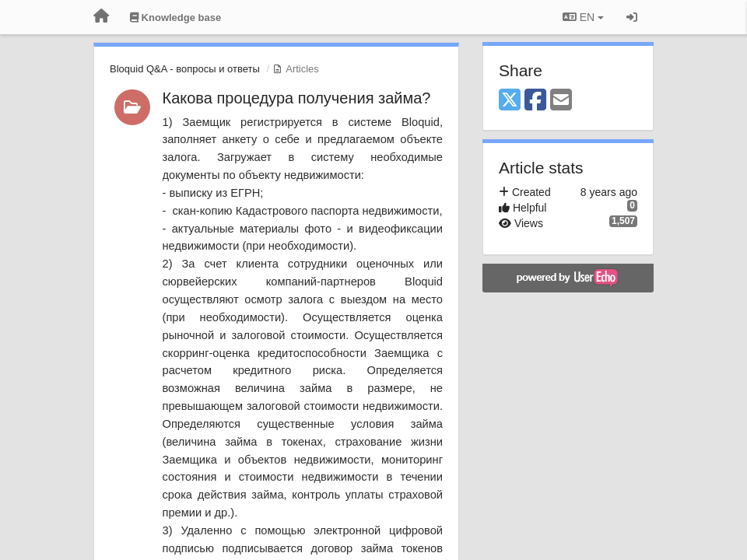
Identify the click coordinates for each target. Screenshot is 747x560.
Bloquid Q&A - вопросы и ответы (185, 69)
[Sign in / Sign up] (632, 17)
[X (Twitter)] (510, 101)
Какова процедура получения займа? (297, 98)
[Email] (561, 101)
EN (583, 17)
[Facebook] (535, 101)
